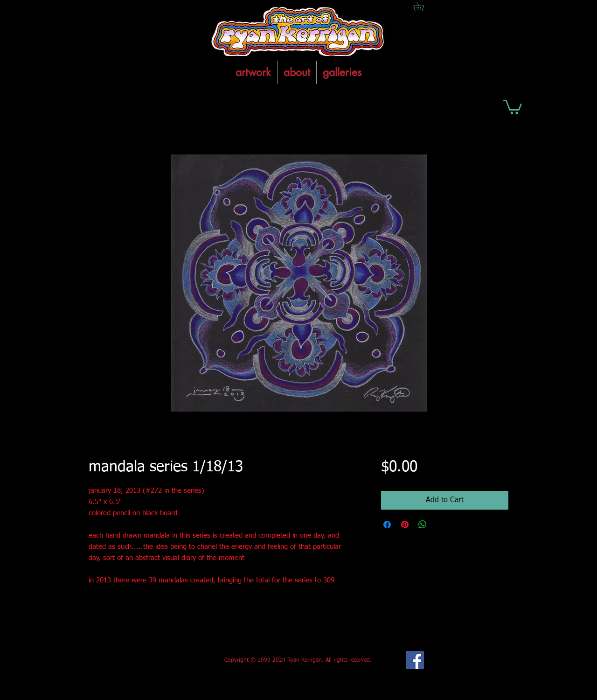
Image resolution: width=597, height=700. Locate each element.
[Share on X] (440, 525)
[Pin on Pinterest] (405, 525)
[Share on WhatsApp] (423, 525)
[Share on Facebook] (387, 525)
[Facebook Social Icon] (415, 660)
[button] (513, 106)
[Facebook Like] (158, 660)
